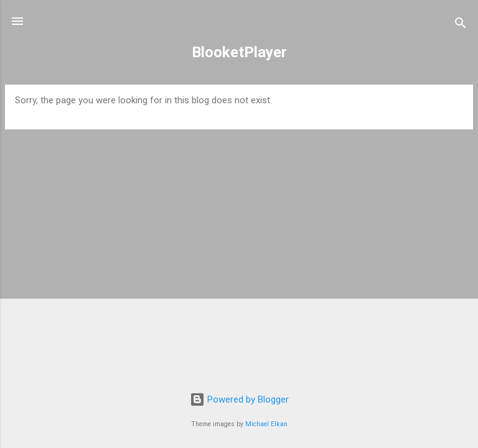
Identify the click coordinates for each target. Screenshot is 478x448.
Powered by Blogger (239, 399)
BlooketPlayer (239, 52)
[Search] (461, 25)
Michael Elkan (266, 424)
